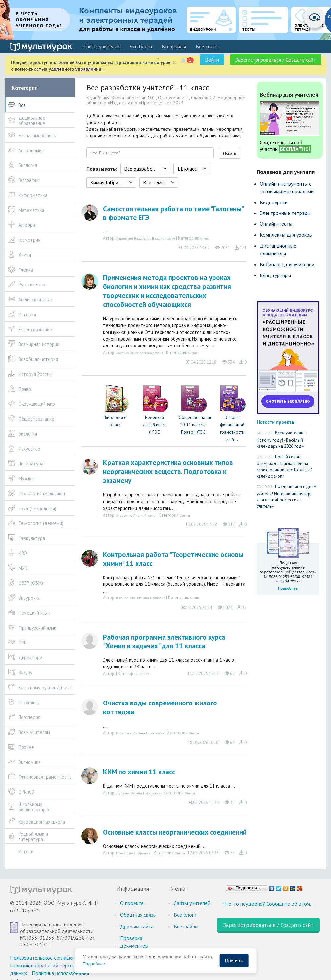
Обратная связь (138, 915)
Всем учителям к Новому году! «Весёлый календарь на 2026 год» (282, 439)
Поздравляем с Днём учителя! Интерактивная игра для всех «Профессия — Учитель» (286, 496)
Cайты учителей (102, 46)
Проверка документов (134, 942)
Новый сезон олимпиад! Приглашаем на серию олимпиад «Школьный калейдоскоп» (285, 466)
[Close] (174, 62)
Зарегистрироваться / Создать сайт (276, 60)
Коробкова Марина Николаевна (140, 733)
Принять (234, 961)
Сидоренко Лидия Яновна (136, 515)
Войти (212, 60)
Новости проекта (275, 422)
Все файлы (174, 46)
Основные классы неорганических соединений (175, 832)
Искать (230, 153)
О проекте (132, 903)
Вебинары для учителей (287, 264)
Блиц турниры (275, 275)
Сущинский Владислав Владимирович (145, 238)
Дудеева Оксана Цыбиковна (138, 793)
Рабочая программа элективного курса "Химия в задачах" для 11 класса (164, 642)
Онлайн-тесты (276, 224)
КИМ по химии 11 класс (139, 772)
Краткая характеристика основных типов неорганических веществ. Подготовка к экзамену (168, 472)
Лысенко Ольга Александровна (140, 353)
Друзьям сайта (137, 926)
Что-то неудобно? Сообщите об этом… (268, 904)
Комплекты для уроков (286, 235)
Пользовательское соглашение (45, 958)
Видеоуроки (274, 202)
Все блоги (141, 46)
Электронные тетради (285, 213)
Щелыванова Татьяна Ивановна (141, 598)
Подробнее (94, 964)
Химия (205, 238)
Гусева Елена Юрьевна (133, 853)
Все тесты (207, 46)
